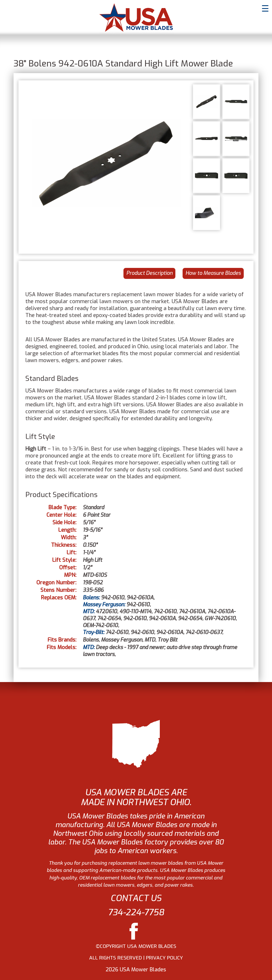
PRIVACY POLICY (164, 958)
